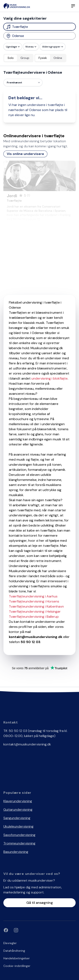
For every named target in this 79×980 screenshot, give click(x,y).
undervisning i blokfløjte (50, 378)
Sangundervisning (17, 818)
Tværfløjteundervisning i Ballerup (34, 617)
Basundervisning (16, 852)
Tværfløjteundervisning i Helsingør (35, 611)
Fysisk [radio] (43, 58)
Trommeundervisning (19, 843)
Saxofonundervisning (19, 835)
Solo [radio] (11, 58)
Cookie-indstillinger (17, 966)
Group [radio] (25, 58)
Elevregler (10, 943)
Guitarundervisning (18, 810)
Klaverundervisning (18, 801)
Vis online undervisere (25, 154)
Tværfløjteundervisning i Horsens (34, 601)
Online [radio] (58, 58)
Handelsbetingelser (17, 958)
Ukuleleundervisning (18, 826)
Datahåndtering (14, 951)
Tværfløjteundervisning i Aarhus (33, 596)
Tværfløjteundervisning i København (36, 606)
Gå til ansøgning (40, 903)
